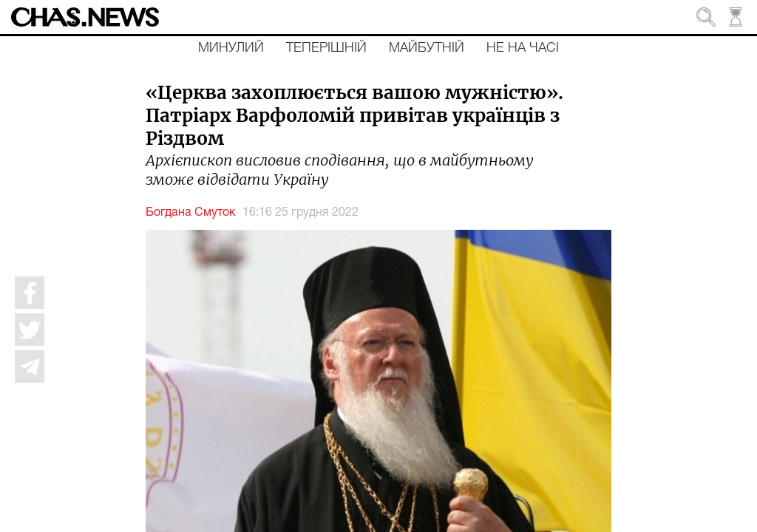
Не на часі (523, 48)
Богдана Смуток (190, 213)
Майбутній (427, 48)
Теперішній (326, 48)
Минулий (231, 48)
